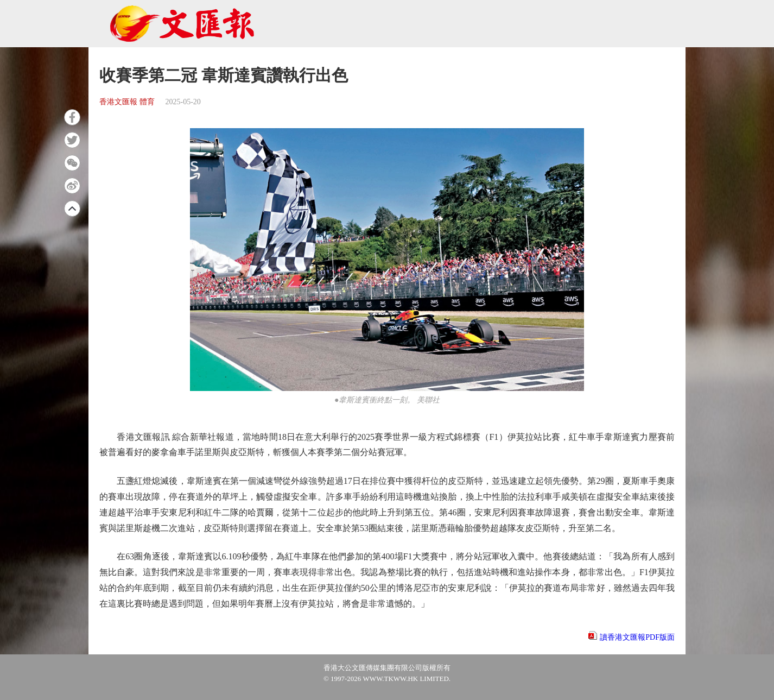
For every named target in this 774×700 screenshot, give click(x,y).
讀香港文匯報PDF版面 (637, 637)
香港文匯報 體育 (127, 102)
